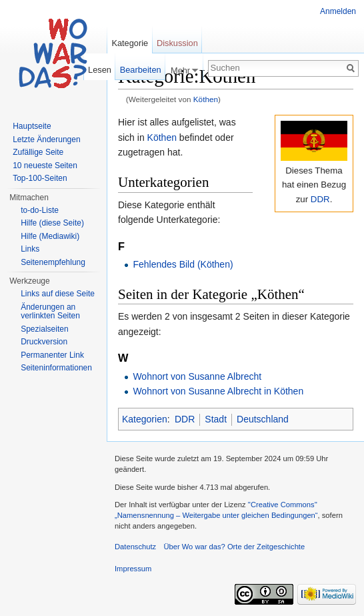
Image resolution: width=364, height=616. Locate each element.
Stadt (216, 419)
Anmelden (338, 11)
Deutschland (263, 419)
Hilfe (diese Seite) (52, 223)
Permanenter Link (52, 355)
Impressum (133, 569)
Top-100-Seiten (40, 178)
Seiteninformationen (56, 368)
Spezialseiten (44, 329)
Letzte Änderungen (46, 139)
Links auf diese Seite (58, 294)
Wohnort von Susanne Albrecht (197, 376)
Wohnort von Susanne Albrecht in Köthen (218, 391)
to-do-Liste (40, 210)
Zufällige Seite (38, 152)
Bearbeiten (141, 70)
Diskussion (177, 43)
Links (30, 249)
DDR (320, 199)
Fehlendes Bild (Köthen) (183, 264)
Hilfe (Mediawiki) (50, 236)
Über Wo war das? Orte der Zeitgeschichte (234, 547)
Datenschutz (135, 547)
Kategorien (145, 419)
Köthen (206, 99)
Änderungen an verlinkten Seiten (50, 312)
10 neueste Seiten (45, 166)
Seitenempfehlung (53, 262)
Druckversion (44, 342)
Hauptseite (32, 126)
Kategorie (130, 43)
